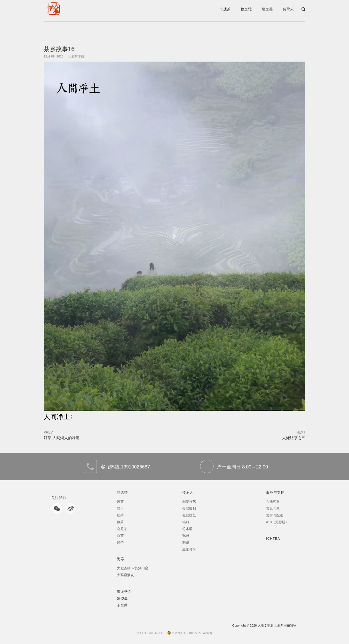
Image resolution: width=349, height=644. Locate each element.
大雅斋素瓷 (125, 575)
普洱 (120, 508)
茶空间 (122, 605)
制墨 (186, 542)
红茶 (120, 515)
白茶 (120, 536)
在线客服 (273, 502)
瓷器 (120, 559)
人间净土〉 (60, 417)
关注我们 (59, 498)
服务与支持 (275, 492)
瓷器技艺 (189, 515)
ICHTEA (273, 539)
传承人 (288, 9)
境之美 (267, 9)
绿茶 (120, 542)
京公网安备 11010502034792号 (190, 633)
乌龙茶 (122, 529)
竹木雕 (187, 529)
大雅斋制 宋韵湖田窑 (133, 568)
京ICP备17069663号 (150, 633)
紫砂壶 (122, 598)
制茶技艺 (189, 502)
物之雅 (246, 9)
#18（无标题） (277, 522)
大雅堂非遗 (76, 56)
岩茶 (120, 502)
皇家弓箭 (189, 549)
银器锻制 (189, 508)
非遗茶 (225, 9)
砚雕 (186, 536)
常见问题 (273, 508)
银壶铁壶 (124, 591)
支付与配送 (275, 515)
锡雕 (186, 522)
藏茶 (120, 522)
